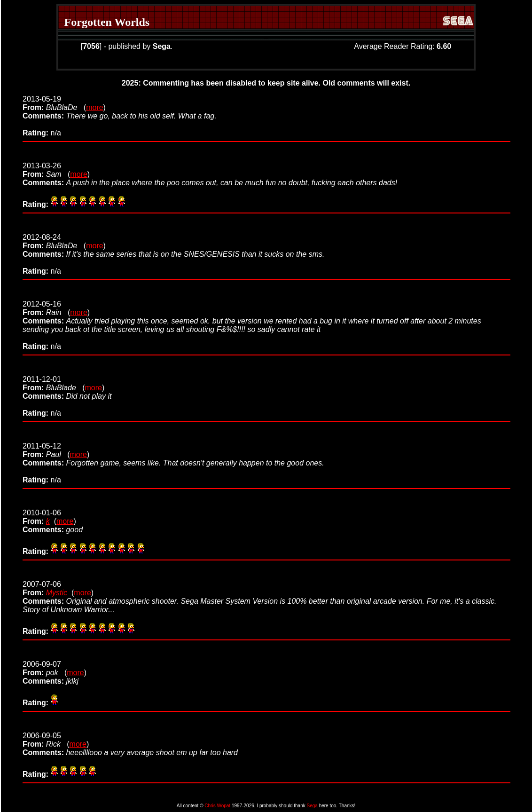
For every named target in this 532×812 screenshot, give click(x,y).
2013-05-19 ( (54, 103)
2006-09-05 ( (46, 740)
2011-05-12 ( (46, 450)
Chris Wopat (217, 806)
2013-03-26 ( (46, 170)
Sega (312, 806)
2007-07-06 (42, 588)
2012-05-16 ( (46, 308)
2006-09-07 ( (45, 668)
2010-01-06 (42, 517)
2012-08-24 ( (54, 241)
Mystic (57, 593)
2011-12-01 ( (54, 383)
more (94, 107)
